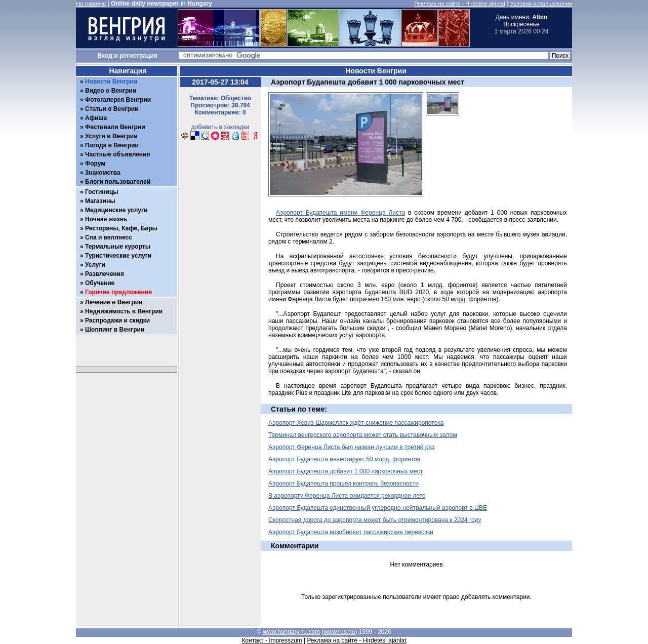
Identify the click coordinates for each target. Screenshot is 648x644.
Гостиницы (102, 192)
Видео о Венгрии (111, 91)
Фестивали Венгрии (115, 127)
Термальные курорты (118, 247)
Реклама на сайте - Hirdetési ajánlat (460, 4)
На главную (91, 4)
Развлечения (105, 274)
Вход (105, 56)
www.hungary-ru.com (291, 632)
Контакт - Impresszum (272, 640)
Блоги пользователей (118, 182)
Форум (95, 164)
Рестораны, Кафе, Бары (121, 228)
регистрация (138, 56)
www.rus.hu (339, 632)
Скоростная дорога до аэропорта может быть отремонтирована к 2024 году (375, 520)
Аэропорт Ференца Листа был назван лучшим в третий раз (351, 447)
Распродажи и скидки (117, 320)
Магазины (100, 201)
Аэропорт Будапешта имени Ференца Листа (340, 213)
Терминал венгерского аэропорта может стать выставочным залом (363, 435)
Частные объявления (117, 154)
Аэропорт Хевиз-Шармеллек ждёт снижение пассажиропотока (356, 423)
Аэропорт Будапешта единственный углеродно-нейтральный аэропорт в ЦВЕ (378, 508)
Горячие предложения (118, 292)
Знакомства (103, 173)
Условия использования (541, 4)
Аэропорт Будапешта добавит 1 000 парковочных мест (346, 471)
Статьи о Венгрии (112, 109)
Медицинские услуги (116, 210)
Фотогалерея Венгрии (118, 100)
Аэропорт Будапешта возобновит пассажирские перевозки (351, 532)
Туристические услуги (118, 256)
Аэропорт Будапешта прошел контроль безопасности (343, 484)
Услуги (95, 265)
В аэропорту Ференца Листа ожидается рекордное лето (347, 496)
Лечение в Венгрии (114, 302)
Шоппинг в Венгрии (115, 330)
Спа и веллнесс (109, 237)
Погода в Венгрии (112, 145)
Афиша (96, 118)
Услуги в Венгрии (111, 136)
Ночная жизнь (106, 219)
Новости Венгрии (111, 82)
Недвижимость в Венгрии (124, 311)
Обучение (100, 283)
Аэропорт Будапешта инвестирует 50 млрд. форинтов (344, 459)
